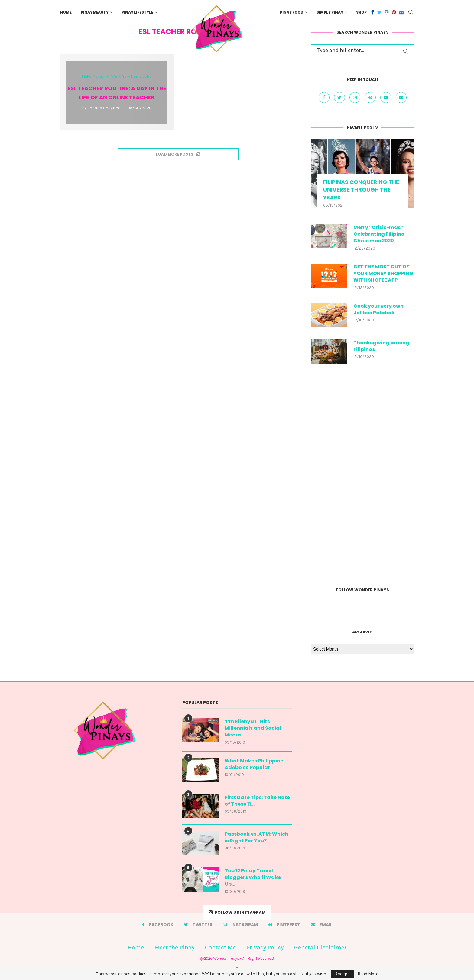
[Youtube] (386, 97)
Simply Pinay (330, 12)
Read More (368, 974)
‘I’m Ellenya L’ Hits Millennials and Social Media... (253, 728)
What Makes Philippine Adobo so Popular (254, 764)
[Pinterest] (394, 12)
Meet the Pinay (174, 947)
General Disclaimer (320, 947)
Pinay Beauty (95, 12)
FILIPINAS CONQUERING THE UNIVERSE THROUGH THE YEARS (361, 190)
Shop (361, 12)
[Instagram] (387, 12)
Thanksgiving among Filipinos (381, 346)
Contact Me (220, 947)
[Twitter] (379, 12)
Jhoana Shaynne (104, 108)
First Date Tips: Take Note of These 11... (257, 801)
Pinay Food (292, 12)
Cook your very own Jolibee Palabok (378, 310)
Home (66, 12)
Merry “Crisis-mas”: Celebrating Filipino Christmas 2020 (379, 234)
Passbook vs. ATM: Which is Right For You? (256, 837)
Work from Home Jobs (131, 76)
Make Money (93, 76)
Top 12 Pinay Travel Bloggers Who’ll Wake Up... (253, 878)
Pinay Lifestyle (137, 12)
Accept (342, 974)
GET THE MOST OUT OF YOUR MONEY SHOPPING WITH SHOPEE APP (383, 274)
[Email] (401, 12)
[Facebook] (373, 12)
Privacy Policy (265, 947)
